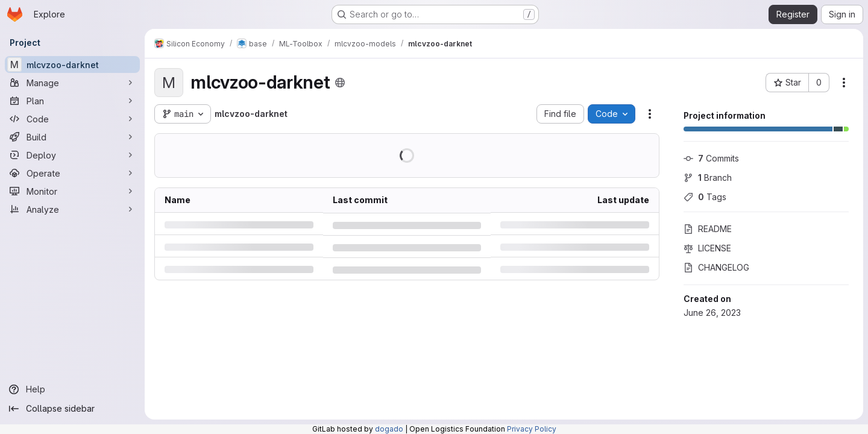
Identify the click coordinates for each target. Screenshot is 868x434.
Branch (708, 178)
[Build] (72, 137)
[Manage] (72, 83)
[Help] (72, 389)
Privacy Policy (532, 429)
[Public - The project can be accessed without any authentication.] (340, 83)
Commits (711, 158)
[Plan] (72, 101)
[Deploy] (72, 155)
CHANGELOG (716, 267)
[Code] (72, 119)
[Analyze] (72, 209)
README (708, 229)
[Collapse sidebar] (72, 409)
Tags (705, 197)
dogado (389, 429)
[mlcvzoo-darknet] (72, 64)
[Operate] (72, 173)
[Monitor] (72, 191)
